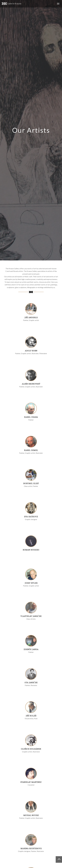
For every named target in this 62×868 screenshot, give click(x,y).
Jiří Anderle (31, 318)
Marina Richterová (31, 849)
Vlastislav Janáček (31, 616)
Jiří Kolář (31, 716)
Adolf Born (31, 351)
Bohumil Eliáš (31, 483)
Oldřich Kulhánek (31, 749)
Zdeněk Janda (31, 649)
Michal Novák (31, 815)
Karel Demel (31, 450)
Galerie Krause (11, 4)
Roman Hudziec (31, 550)
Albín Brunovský (31, 384)
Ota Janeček (31, 683)
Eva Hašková (31, 517)
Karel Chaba (31, 417)
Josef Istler (31, 583)
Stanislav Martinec (31, 782)
